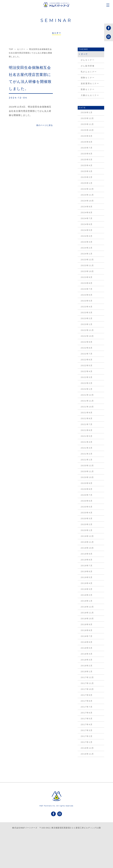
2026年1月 (87, 112)
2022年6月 (87, 360)
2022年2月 (87, 383)
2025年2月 (87, 177)
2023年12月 (87, 260)
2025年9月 (87, 136)
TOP (11, 49)
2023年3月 (87, 313)
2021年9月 (87, 413)
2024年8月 (87, 213)
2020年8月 (87, 489)
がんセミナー (88, 60)
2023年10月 (87, 271)
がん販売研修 (88, 66)
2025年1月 (87, 183)
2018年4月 (87, 654)
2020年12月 (87, 466)
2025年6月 (87, 154)
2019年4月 (87, 583)
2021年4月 (87, 442)
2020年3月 (87, 519)
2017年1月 (87, 742)
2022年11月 (87, 330)
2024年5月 (87, 230)
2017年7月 (87, 707)
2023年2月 (87, 318)
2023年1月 (87, 324)
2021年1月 (87, 460)
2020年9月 (87, 483)
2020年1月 (87, 530)
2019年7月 (87, 566)
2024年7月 (87, 218)
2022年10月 (87, 336)
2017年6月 (87, 713)
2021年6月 (87, 430)
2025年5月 (87, 160)
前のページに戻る (45, 125)
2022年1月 (87, 389)
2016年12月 (87, 748)
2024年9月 (87, 207)
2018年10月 (87, 619)
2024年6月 (87, 224)
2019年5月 (87, 577)
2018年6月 (87, 642)
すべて (85, 54)
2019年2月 (87, 595)
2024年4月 (87, 236)
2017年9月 (87, 695)
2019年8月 (87, 560)
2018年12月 (87, 607)
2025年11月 (87, 124)
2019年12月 (87, 536)
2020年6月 (87, 501)
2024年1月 (87, 254)
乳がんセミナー (89, 72)
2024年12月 (87, 189)
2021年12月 (87, 395)
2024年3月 (87, 242)
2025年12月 (87, 118)
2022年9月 (87, 342)
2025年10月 (87, 130)
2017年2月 (87, 736)
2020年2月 (87, 524)
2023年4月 (87, 307)
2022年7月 (87, 354)
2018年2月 (87, 666)
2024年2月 (87, 248)
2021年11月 (87, 401)
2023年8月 (87, 283)
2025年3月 (87, 171)
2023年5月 (87, 301)
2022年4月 (87, 371)
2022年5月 (87, 366)
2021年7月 (87, 424)
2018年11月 (87, 613)
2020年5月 (87, 507)
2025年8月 (87, 142)
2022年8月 (87, 348)
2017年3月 (87, 730)
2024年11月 (87, 195)
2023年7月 (87, 289)
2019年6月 (87, 571)
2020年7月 (87, 495)
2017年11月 (87, 683)
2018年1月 (87, 672)
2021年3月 (87, 448)
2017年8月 (87, 701)
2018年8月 (87, 630)
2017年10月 (87, 689)
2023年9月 (87, 277)
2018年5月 (87, 648)
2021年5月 (87, 436)
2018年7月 (87, 636)
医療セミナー (88, 89)
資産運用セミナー (90, 83)
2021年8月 (87, 418)
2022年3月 (87, 377)
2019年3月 (87, 589)
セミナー (21, 49)
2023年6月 (87, 295)
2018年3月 (87, 660)
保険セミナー (88, 78)
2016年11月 (87, 754)
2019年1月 (87, 601)
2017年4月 (87, 724)
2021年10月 (87, 407)
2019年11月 (87, 542)
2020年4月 (87, 513)
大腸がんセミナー (90, 95)
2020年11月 (87, 471)
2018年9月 (87, 624)
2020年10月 (87, 477)
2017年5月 (87, 719)
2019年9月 (87, 554)
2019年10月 (87, 548)
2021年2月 (87, 454)
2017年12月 (87, 677)
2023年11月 (87, 265)
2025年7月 (87, 148)
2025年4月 (87, 165)
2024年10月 (87, 201)
